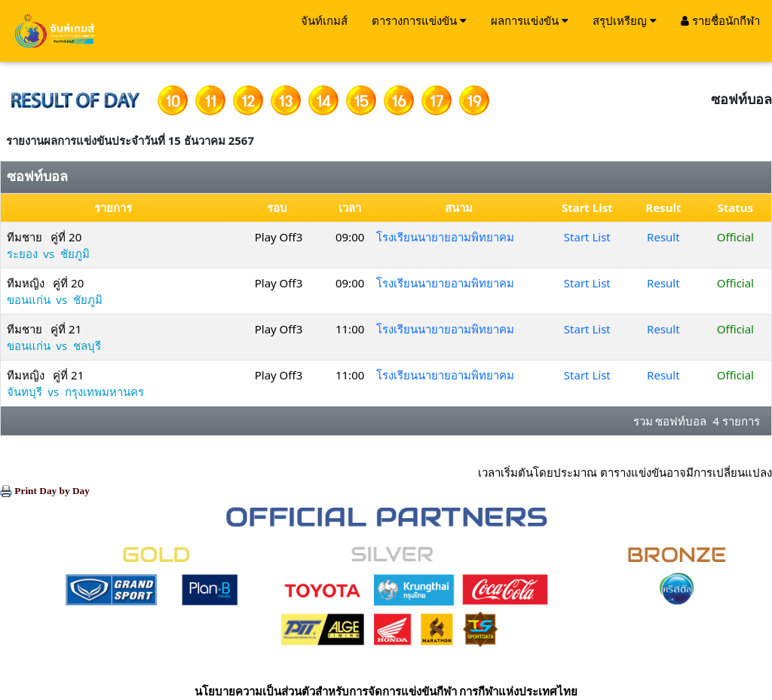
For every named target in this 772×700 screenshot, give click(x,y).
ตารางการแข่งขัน (419, 20)
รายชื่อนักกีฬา (720, 20)
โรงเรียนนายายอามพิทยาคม (445, 237)
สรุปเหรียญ (625, 20)
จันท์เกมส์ (324, 20)
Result (663, 237)
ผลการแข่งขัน (530, 20)
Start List (587, 237)
